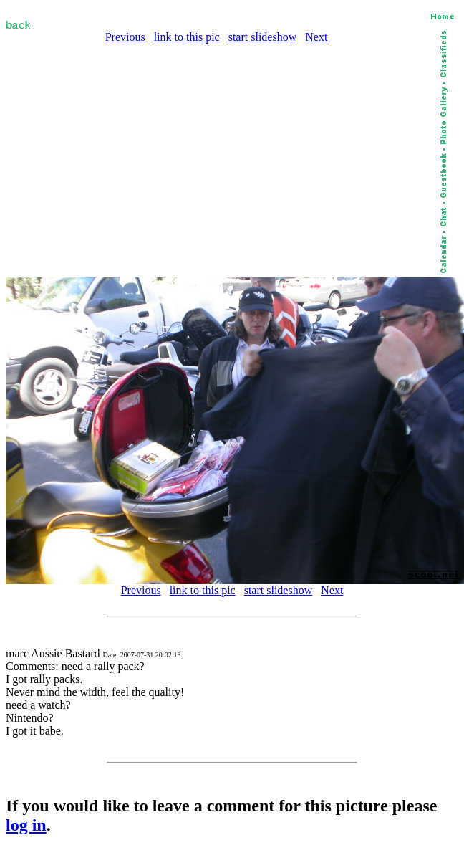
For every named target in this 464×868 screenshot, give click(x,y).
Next (316, 37)
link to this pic (187, 37)
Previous (125, 37)
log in (26, 825)
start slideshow (263, 37)
